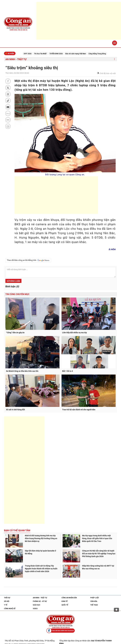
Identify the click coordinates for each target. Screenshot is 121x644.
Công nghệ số (10, 609)
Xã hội (7, 601)
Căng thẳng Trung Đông (101, 54)
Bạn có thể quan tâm (17, 530)
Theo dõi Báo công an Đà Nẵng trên (28, 260)
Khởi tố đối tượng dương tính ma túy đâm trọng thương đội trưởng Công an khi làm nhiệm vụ (41, 538)
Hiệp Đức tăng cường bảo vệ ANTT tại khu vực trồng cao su (98, 567)
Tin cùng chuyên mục (17, 294)
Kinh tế (65, 601)
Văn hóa (94, 601)
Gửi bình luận (13, 281)
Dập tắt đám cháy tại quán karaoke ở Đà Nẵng (40, 552)
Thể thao (94, 605)
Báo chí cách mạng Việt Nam (79, 54)
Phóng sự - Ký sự (40, 601)
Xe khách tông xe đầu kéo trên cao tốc (22, 371)
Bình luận (12, 286)
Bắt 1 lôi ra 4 (67, 371)
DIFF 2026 (31, 54)
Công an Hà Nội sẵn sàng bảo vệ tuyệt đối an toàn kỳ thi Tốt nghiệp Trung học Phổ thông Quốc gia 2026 (99, 554)
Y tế (6, 605)
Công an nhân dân (69, 598)
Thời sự (7, 598)
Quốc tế (65, 605)
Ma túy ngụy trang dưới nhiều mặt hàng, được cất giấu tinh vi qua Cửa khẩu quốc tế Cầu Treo (97, 538)
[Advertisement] (79, 21)
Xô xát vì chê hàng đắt (15, 410)
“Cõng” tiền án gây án (15, 333)
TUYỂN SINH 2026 (60, 54)
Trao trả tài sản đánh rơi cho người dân (79, 410)
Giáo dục (37, 605)
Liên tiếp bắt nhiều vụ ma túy (74, 333)
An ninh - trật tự (16, 59)
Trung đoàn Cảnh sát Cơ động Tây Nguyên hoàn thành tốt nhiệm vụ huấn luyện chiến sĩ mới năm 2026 (41, 569)
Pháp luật (95, 598)
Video (35, 609)
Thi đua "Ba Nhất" (44, 54)
